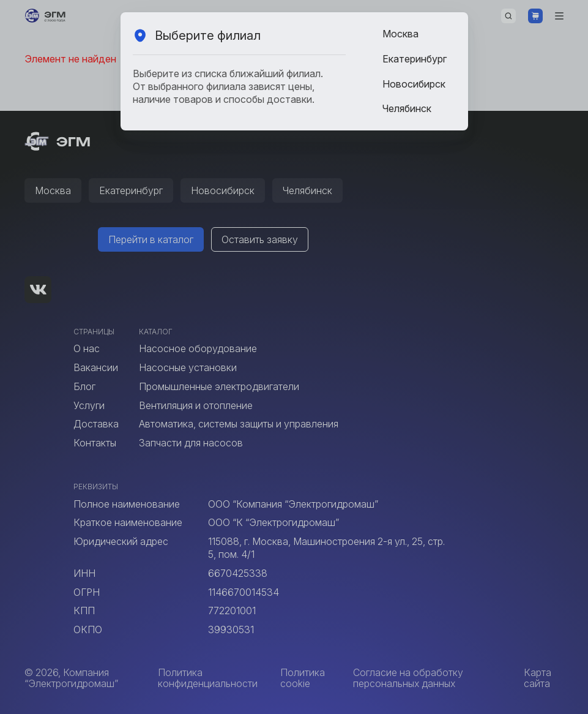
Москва (400, 34)
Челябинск (407, 108)
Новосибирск (414, 84)
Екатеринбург (415, 59)
